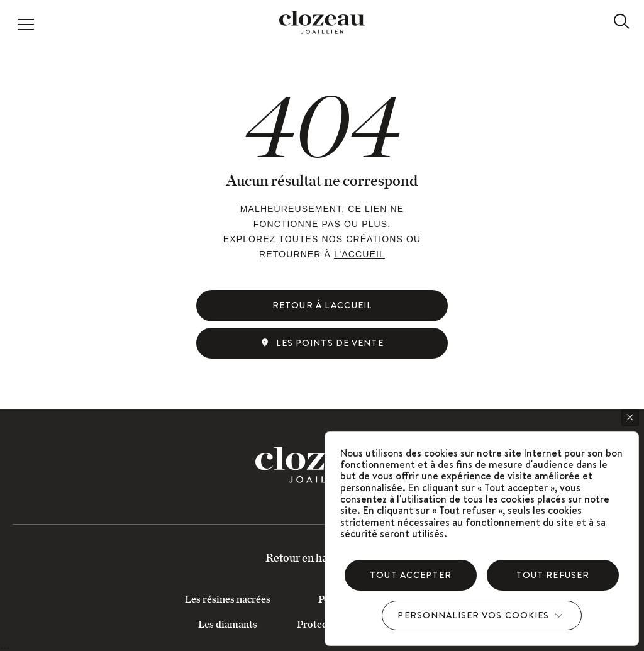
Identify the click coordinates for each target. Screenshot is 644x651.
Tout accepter (411, 575)
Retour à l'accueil (322, 305)
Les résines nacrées (228, 598)
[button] (26, 26)
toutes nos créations (341, 239)
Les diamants (228, 624)
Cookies (633, 417)
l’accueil (359, 254)
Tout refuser (553, 575)
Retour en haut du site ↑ (322, 557)
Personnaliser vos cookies (473, 615)
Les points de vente (322, 343)
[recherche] (621, 21)
